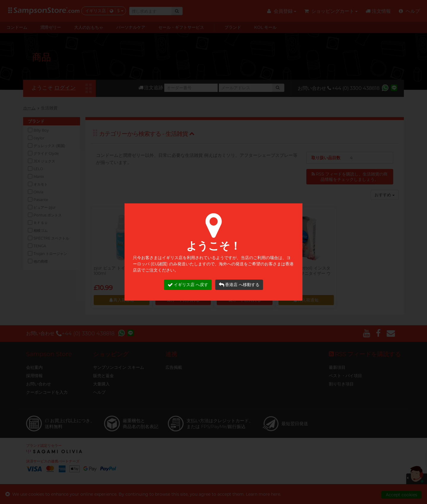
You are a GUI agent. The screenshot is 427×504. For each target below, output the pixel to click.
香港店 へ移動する (239, 285)
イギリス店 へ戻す (188, 285)
